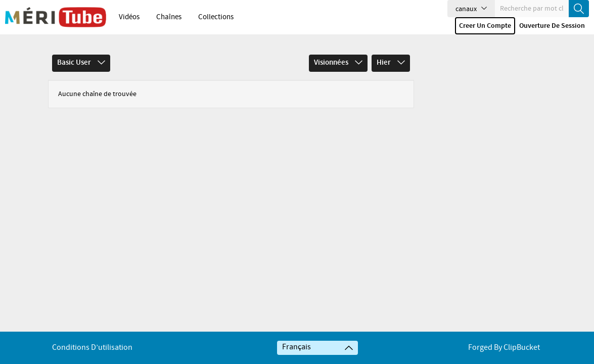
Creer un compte (485, 26)
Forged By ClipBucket (504, 348)
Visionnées (338, 63)
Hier (391, 63)
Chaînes (169, 17)
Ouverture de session (552, 26)
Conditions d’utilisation (92, 348)
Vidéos (129, 17)
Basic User (81, 63)
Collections (216, 17)
